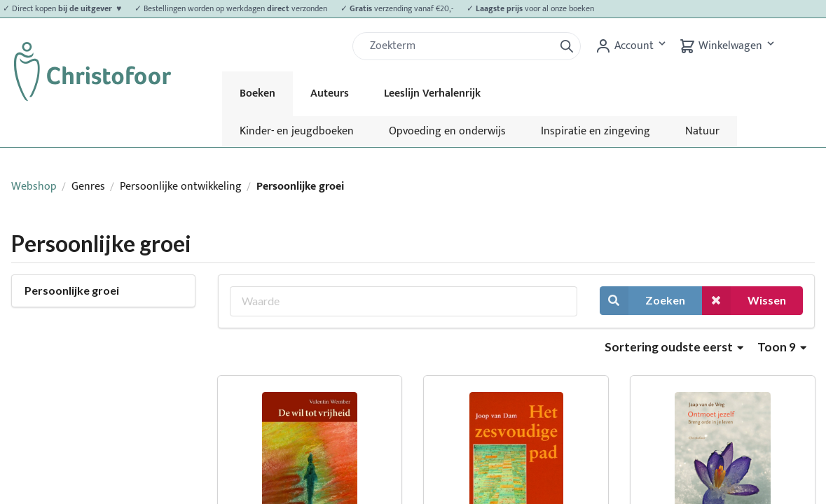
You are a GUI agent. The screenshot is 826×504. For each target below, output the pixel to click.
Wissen (744, 301)
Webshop (34, 187)
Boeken (257, 93)
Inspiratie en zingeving (596, 131)
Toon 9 (782, 347)
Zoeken (642, 301)
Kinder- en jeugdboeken (297, 131)
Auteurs (330, 93)
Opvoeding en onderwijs (447, 131)
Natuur (702, 131)
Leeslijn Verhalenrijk (432, 93)
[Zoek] (459, 46)
